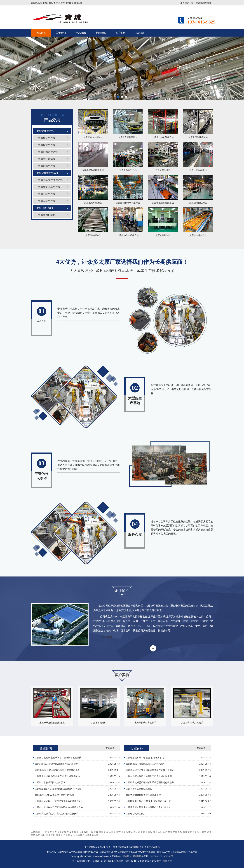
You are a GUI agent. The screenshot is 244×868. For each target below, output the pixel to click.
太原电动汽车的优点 (136, 813)
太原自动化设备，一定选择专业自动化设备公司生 (59, 801)
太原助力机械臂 (47, 215)
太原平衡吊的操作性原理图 (139, 789)
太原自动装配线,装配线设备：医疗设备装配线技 (58, 757)
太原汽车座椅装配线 (128, 137)
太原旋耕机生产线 (198, 203)
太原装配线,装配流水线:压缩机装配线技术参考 (57, 770)
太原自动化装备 (45, 208)
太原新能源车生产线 (49, 187)
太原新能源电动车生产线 (128, 203)
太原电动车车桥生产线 (128, 235)
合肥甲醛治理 (92, 835)
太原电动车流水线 (93, 203)
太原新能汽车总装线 (93, 137)
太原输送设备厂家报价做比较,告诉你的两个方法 (58, 789)
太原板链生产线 (47, 138)
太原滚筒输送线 (93, 235)
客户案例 (121, 33)
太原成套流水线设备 (48, 173)
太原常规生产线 (45, 131)
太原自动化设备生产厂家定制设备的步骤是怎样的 (59, 807)
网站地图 (137, 856)
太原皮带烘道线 (163, 235)
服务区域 (128, 856)
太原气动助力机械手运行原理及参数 (143, 795)
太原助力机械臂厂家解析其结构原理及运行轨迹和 (150, 782)
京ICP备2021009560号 (162, 856)
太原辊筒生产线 (47, 166)
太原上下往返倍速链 (198, 137)
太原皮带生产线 (47, 145)
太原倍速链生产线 (48, 152)
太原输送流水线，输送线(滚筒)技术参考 (145, 757)
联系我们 (141, 33)
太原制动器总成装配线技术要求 (50, 782)
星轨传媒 (167, 861)
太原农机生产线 (47, 201)
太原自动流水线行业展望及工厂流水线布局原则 (149, 776)
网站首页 (41, 33)
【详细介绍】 (106, 637)
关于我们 (61, 33)
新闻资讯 (101, 33)
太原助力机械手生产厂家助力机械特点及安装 (57, 813)
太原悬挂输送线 (47, 159)
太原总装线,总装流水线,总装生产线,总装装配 (56, 764)
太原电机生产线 (47, 194)
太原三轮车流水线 (198, 170)
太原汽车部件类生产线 (50, 180)
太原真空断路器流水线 (93, 170)
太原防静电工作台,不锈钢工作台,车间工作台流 (148, 801)
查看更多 (110, 748)
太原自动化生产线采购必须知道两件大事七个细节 (150, 770)
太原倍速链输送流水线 (163, 203)
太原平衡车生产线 (128, 170)
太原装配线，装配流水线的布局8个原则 (145, 764)
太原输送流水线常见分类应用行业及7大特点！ (148, 807)
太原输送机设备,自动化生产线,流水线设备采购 (57, 776)
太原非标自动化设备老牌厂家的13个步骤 (55, 795)
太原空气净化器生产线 (163, 137)
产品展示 (81, 33)
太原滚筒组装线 (163, 170)
